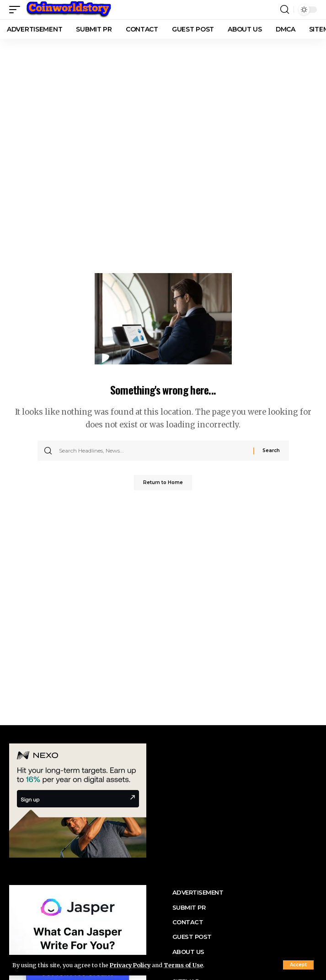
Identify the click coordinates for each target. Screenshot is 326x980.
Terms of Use (183, 965)
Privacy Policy (130, 965)
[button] (298, 965)
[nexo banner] (78, 800)
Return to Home (163, 482)
